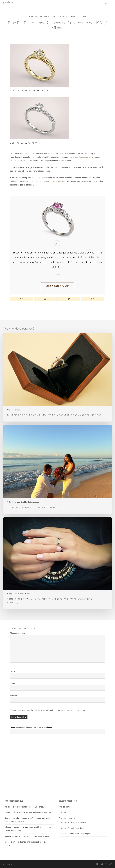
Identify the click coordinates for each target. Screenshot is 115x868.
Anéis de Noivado (47, 16)
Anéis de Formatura (67, 818)
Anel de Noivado (66, 807)
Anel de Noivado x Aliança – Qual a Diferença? (25, 807)
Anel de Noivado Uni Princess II (30, 90)
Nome (13, 671)
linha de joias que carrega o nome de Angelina (46, 181)
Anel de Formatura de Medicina (74, 823)
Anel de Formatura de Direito (73, 828)
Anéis (17, 594)
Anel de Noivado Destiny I (27, 143)
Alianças (33, 16)
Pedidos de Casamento (30, 502)
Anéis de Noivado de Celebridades (73, 16)
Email (13, 683)
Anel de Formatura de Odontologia (76, 834)
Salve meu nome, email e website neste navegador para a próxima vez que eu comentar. (49, 710)
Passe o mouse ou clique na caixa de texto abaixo (31, 727)
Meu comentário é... (18, 633)
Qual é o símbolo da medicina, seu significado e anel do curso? (28, 844)
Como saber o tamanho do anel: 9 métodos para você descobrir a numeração (27, 820)
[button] (110, 3)
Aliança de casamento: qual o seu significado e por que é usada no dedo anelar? (29, 829)
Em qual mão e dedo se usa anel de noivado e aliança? (28, 812)
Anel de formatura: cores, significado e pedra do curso (28, 836)
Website (13, 695)
